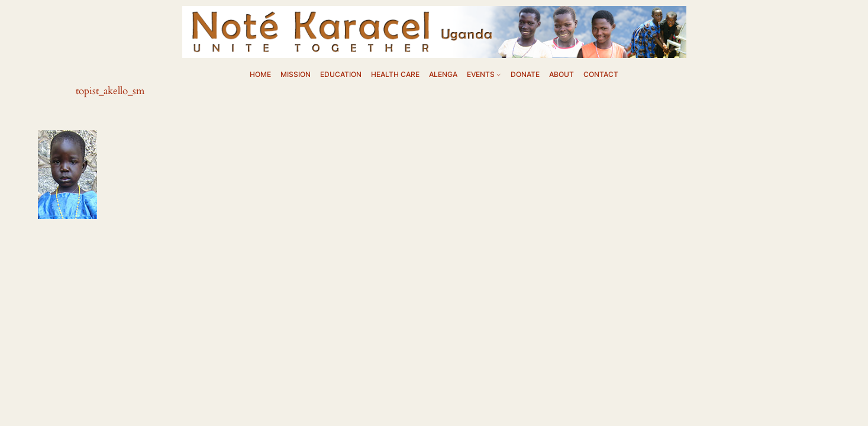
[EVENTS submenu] (498, 74)
